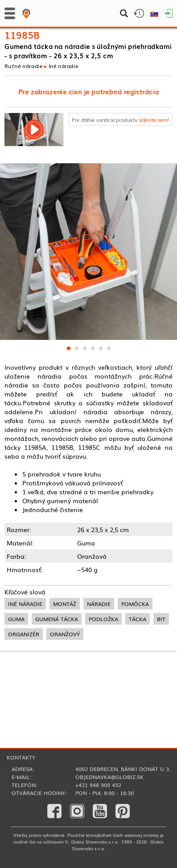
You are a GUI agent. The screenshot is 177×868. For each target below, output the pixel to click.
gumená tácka (57, 619)
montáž (65, 604)
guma (16, 619)
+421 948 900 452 (98, 785)
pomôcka (135, 604)
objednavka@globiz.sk (109, 777)
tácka (138, 619)
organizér (24, 634)
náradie (99, 604)
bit (161, 619)
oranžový (65, 634)
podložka (103, 619)
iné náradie (25, 604)
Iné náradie (64, 66)
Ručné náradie (23, 66)
